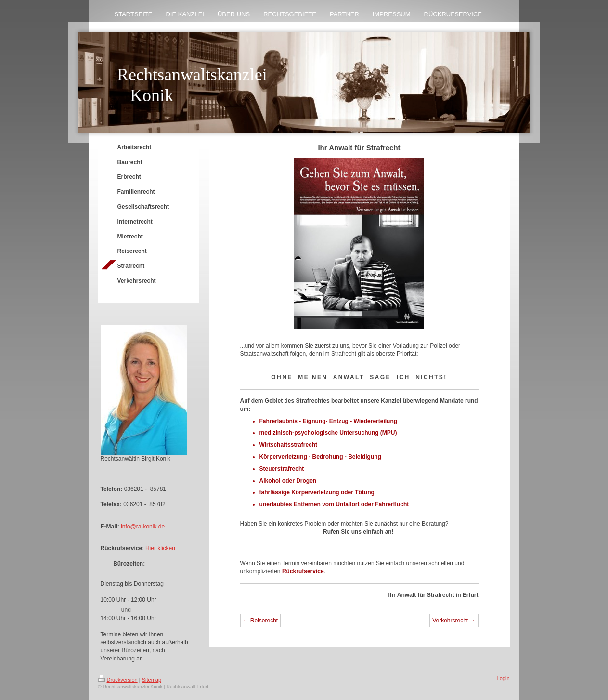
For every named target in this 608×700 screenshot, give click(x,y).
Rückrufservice (303, 571)
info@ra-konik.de (143, 527)
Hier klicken (160, 548)
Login (503, 678)
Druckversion (118, 680)
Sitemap (152, 680)
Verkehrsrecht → (454, 621)
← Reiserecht (261, 621)
